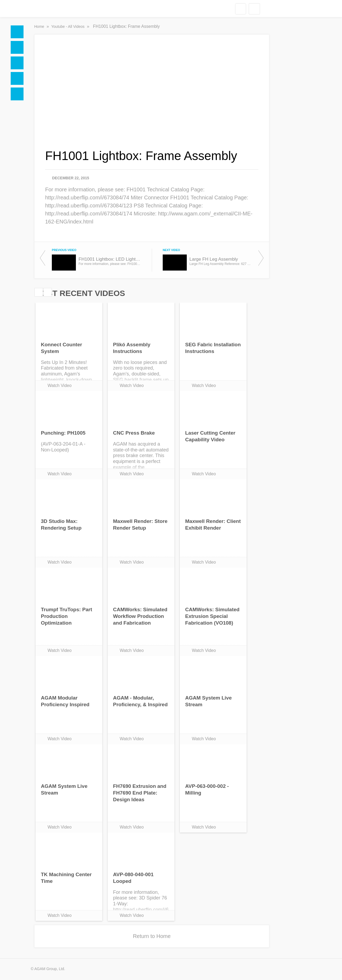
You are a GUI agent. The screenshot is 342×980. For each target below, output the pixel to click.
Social (17, 63)
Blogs (17, 94)
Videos (17, 78)
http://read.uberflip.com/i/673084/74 (87, 197)
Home (17, 32)
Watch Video (60, 385)
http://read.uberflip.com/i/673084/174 (89, 214)
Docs (17, 47)
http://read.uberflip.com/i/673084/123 (89, 206)
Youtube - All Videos (68, 26)
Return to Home (152, 936)
